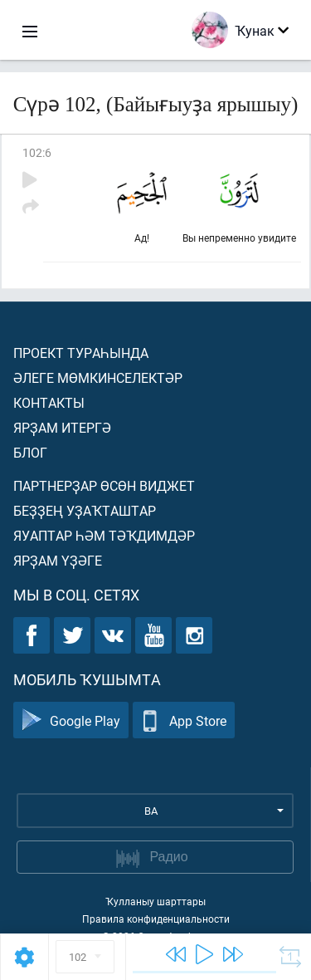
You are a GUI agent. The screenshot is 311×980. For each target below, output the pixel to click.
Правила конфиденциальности (156, 919)
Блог (30, 452)
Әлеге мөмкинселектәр (98, 377)
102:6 (37, 152)
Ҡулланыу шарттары (155, 901)
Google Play (71, 720)
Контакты (49, 402)
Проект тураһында (81, 353)
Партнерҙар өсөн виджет (104, 485)
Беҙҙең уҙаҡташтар (85, 510)
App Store (184, 720)
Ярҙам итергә (62, 427)
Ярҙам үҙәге (58, 560)
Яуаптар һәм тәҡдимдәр (104, 535)
